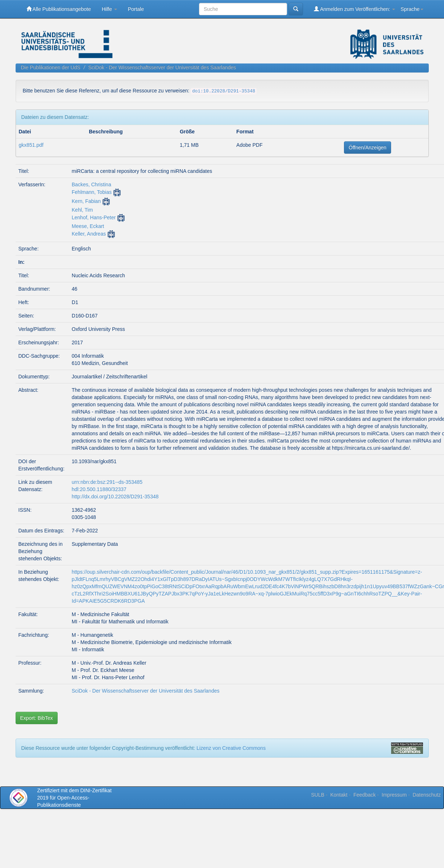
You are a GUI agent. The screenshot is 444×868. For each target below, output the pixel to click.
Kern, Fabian (86, 201)
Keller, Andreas (89, 234)
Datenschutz (427, 795)
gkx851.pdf (31, 145)
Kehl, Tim (82, 210)
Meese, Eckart (88, 226)
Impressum (394, 795)
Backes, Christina (92, 184)
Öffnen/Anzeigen (368, 148)
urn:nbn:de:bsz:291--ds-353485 (107, 482)
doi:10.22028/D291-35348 (224, 91)
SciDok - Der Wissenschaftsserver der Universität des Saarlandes (162, 67)
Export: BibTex (37, 718)
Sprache (412, 9)
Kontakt (339, 795)
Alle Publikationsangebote (59, 9)
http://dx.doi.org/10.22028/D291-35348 (115, 497)
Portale (136, 9)
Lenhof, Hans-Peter (94, 217)
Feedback (364, 795)
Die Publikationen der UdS (51, 67)
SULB (318, 795)
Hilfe (109, 9)
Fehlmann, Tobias (92, 192)
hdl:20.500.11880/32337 (99, 489)
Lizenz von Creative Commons (231, 748)
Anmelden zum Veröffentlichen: (355, 9)
